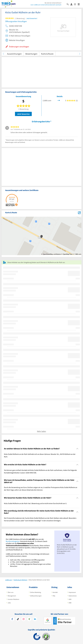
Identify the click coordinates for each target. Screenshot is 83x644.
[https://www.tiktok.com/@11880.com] (18, 619)
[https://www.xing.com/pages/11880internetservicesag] (29, 619)
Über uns (11, 592)
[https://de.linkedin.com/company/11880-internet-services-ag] (35, 619)
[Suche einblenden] (68, 4)
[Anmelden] (72, 4)
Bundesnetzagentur (13, 541)
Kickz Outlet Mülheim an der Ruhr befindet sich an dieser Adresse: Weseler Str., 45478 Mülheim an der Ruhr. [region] (40, 455)
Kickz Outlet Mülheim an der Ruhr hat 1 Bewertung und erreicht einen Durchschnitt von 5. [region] (35, 503)
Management (12, 596)
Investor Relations (13, 599)
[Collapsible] (77, 449)
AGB (70, 599)
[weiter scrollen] (80, 54)
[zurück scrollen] (3, 54)
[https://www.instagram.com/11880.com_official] (24, 619)
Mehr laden (41, 431)
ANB (70, 603)
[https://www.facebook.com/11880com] (12, 619)
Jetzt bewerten (23, 114)
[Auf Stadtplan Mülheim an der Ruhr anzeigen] (79, 212)
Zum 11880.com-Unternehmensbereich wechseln (46, 5)
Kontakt (55, 592)
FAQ (54, 596)
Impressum (72, 592)
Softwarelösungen (36, 596)
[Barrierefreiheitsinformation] (76, 4)
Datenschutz (73, 596)
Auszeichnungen (14, 54)
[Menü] (80, 4)
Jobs (9, 603)
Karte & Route (47, 54)
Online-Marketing (36, 592)
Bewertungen (31, 54)
